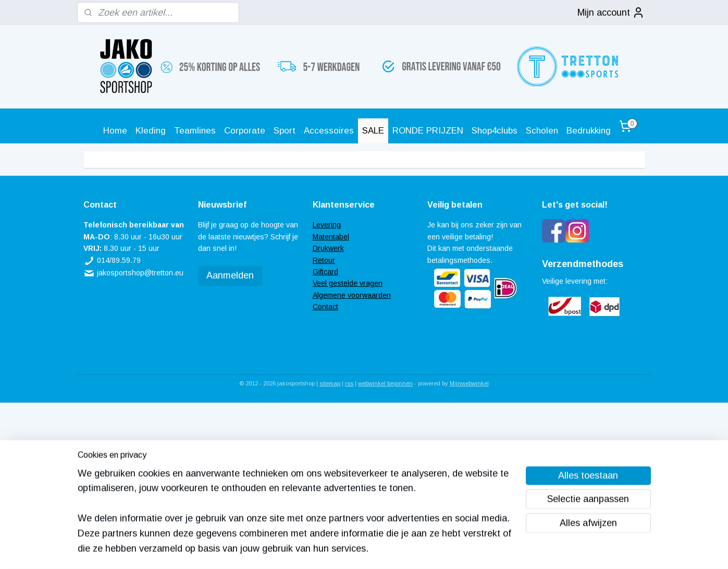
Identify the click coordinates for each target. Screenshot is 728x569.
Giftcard (325, 272)
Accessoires (329, 131)
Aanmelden (230, 275)
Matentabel (331, 237)
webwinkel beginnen (385, 383)
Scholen (542, 131)
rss (349, 383)
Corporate (245, 131)
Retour (324, 260)
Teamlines (195, 131)
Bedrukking (589, 131)
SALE (373, 131)
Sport (285, 131)
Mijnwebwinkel (469, 383)
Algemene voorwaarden (352, 295)
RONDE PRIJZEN (428, 131)
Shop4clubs (495, 131)
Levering (327, 225)
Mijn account (611, 13)
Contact (325, 307)
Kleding (151, 131)
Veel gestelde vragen (348, 283)
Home (115, 131)
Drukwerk (328, 248)
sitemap (330, 383)
